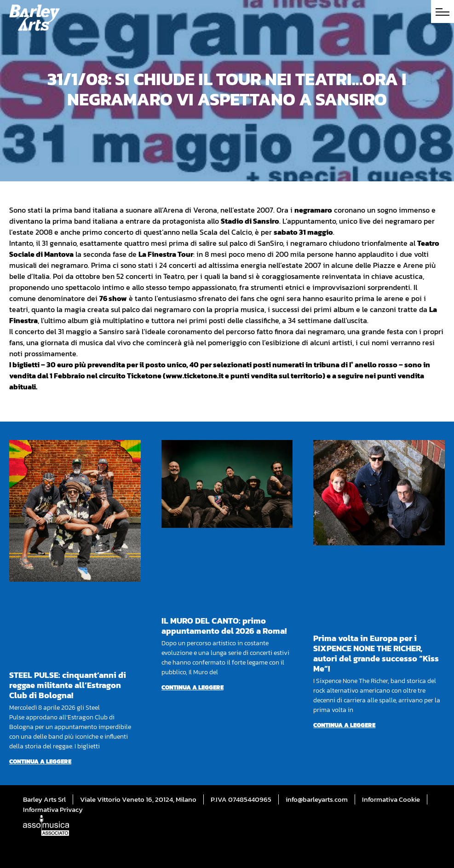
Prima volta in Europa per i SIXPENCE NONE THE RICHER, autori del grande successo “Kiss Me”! (376, 653)
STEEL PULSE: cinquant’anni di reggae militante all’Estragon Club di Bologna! (68, 685)
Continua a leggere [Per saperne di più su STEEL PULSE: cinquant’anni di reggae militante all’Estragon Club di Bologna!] (40, 761)
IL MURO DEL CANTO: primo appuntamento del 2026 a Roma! (224, 626)
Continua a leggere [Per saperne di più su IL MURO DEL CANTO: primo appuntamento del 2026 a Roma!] (193, 687)
